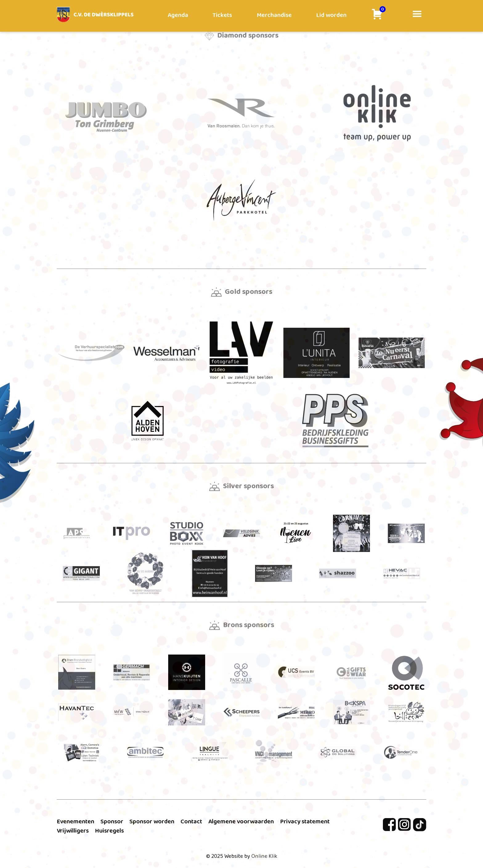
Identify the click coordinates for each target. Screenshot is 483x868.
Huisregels (109, 831)
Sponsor (112, 821)
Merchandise (274, 15)
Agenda (178, 15)
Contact (191, 821)
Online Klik (264, 856)
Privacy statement (305, 821)
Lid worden (331, 15)
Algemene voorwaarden (241, 821)
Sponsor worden (152, 821)
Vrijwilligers (73, 831)
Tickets (222, 15)
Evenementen (75, 821)
